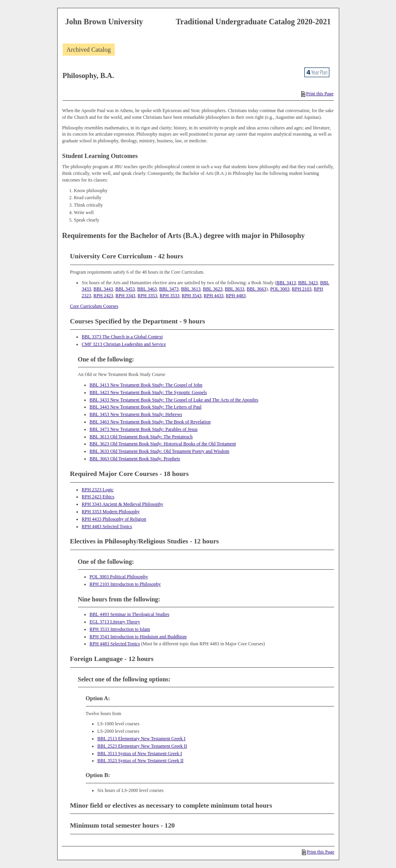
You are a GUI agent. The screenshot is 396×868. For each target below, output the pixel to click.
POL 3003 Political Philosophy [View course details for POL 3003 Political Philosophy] (119, 577)
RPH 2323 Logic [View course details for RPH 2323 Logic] (98, 490)
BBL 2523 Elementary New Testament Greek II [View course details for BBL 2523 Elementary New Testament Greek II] (142, 746)
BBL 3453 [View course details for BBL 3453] (125, 289)
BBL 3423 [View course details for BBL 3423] (308, 283)
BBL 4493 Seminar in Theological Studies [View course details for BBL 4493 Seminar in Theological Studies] (130, 614)
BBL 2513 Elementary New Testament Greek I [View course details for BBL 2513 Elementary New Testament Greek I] (142, 739)
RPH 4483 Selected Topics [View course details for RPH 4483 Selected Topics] (107, 527)
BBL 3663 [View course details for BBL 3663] (257, 289)
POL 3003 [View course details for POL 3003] (280, 289)
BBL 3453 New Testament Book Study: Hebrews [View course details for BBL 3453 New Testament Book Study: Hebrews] (136, 414)
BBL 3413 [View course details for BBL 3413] (286, 283)
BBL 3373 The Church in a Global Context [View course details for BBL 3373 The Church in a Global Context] (122, 337)
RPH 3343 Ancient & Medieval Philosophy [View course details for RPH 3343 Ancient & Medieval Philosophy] (123, 504)
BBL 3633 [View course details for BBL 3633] (235, 289)
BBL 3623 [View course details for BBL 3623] (213, 289)
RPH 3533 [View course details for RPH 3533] (170, 296)
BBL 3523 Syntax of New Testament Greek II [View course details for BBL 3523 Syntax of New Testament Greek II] (141, 761)
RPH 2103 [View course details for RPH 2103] (302, 289)
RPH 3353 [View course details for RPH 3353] (147, 296)
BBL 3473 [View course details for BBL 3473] (169, 289)
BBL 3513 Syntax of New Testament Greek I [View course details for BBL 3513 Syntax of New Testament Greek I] (140, 754)
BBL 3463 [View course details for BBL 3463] (147, 289)
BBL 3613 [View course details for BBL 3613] (191, 289)
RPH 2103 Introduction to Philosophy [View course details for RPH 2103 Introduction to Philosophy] (125, 584)
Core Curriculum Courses (94, 306)
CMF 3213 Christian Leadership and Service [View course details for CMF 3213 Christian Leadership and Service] (124, 344)
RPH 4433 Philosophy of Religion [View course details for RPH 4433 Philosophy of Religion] (114, 519)
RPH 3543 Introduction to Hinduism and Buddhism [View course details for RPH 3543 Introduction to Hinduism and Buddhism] (138, 637)
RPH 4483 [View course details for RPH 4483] (236, 296)
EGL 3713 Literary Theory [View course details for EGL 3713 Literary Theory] (115, 622)
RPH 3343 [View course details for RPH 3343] (125, 296)
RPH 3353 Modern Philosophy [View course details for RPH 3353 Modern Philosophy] (111, 512)
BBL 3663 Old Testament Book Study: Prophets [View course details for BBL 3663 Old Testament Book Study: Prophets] (135, 459)
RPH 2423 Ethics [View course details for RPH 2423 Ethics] (98, 497)
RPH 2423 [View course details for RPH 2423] (103, 296)
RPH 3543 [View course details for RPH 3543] (192, 296)
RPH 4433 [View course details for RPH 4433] (213, 296)
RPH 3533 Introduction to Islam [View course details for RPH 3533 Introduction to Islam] (120, 629)
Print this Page (317, 94)
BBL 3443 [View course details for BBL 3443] (103, 289)
